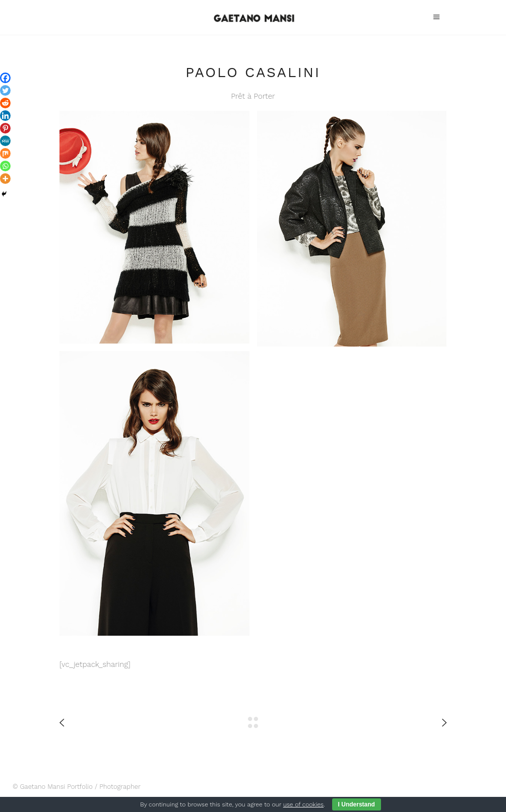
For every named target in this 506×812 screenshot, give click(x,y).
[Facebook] (5, 78)
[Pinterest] (5, 128)
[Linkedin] (5, 116)
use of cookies (303, 804)
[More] (5, 179)
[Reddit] (5, 103)
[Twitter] (5, 90)
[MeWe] (5, 141)
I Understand (357, 804)
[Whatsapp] (5, 166)
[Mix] (5, 153)
